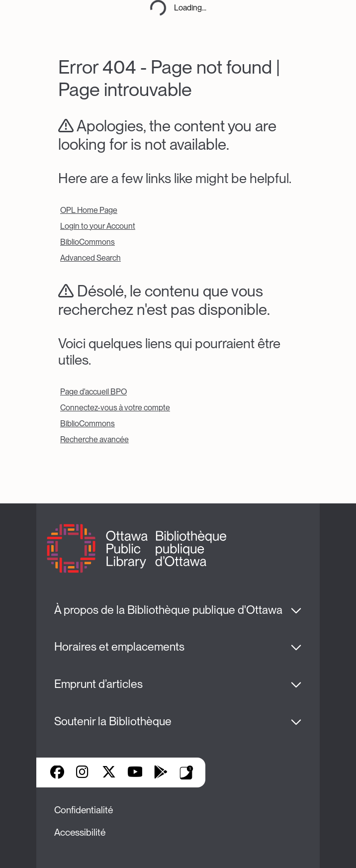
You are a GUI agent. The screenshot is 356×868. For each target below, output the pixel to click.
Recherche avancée (94, 439)
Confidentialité (84, 810)
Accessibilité (80, 832)
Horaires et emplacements (119, 647)
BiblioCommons (88, 242)
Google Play (161, 773)
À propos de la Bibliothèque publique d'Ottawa (168, 610)
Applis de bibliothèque (186, 772)
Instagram (83, 773)
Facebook (57, 773)
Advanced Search (90, 258)
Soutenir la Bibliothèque (113, 721)
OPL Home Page (89, 210)
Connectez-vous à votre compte (115, 408)
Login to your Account (98, 226)
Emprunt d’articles (98, 684)
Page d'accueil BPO (93, 392)
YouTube (135, 773)
